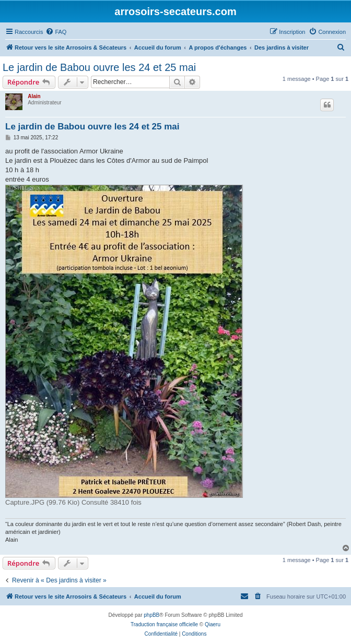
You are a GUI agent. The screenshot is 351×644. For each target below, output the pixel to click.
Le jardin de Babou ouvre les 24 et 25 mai (99, 67)
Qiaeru (213, 624)
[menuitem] (56, 32)
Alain (34, 96)
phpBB (151, 615)
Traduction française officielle (164, 624)
